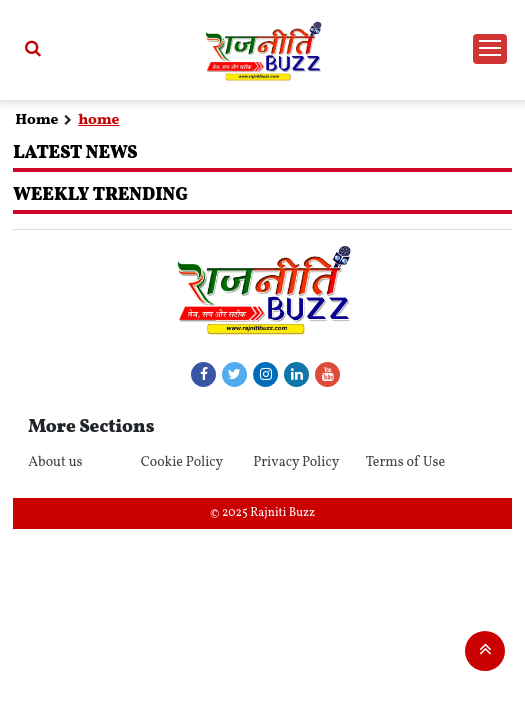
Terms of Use (405, 462)
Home (36, 120)
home (98, 120)
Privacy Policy (296, 462)
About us (55, 462)
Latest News (75, 153)
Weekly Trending (100, 195)
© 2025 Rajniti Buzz (262, 513)
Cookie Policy (182, 462)
